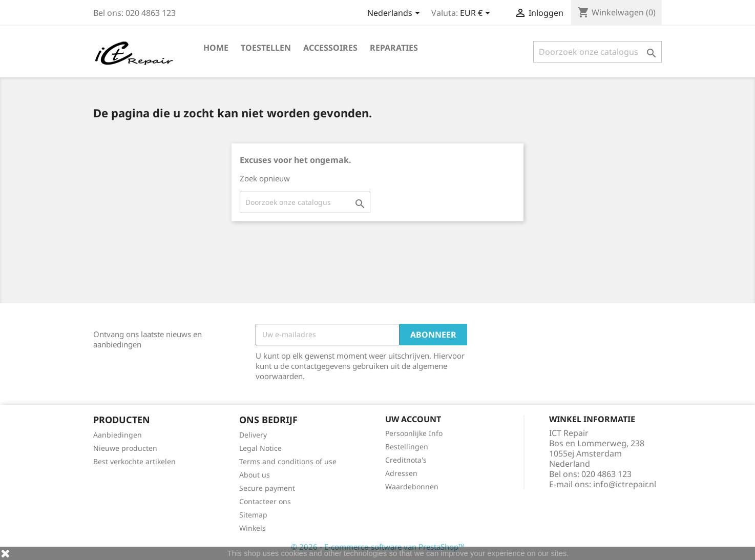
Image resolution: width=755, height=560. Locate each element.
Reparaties (394, 48)
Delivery (253, 435)
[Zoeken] (597, 52)
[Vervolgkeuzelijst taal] (395, 14)
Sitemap (253, 515)
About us (255, 475)
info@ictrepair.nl (625, 484)
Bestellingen (407, 447)
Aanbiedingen (118, 435)
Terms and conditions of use (288, 461)
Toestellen (266, 48)
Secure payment (267, 488)
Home (216, 48)
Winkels (253, 528)
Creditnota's (406, 460)
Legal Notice (260, 448)
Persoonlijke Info (414, 433)
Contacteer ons (265, 501)
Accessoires (330, 48)
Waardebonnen (412, 486)
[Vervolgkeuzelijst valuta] (477, 14)
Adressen (401, 473)
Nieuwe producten (125, 448)
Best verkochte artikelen (134, 461)
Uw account (413, 419)
